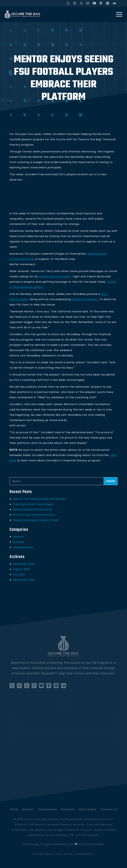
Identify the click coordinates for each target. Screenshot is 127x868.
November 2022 (24, 564)
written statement (85, 299)
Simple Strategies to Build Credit (36, 520)
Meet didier (88, 809)
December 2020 (24, 580)
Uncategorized (23, 547)
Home (14, 809)
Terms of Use (64, 854)
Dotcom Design (94, 844)
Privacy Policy (42, 854)
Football (18, 542)
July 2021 (19, 574)
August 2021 (21, 569)
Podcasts (68, 809)
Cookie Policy (85, 854)
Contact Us (109, 809)
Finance (18, 537)
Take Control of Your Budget (33, 504)
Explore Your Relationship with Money (39, 499)
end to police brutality (55, 277)
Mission (28, 809)
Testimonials (47, 809)
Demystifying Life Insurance (33, 510)
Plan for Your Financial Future (34, 515)
